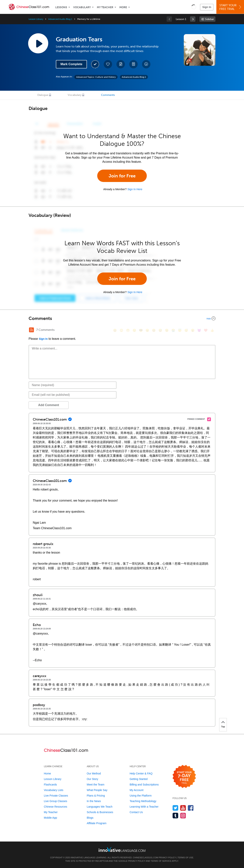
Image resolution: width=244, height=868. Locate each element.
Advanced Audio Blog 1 (60, 19)
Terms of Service (161, 861)
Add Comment (49, 405)
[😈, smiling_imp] (199, 330)
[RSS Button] (31, 330)
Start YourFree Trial (231, 7)
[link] (193, 19)
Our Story (92, 779)
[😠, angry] (147, 330)
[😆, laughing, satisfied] (154, 330)
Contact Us (136, 812)
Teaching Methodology (143, 801)
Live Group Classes (55, 801)
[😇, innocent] (180, 330)
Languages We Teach (100, 807)
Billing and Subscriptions (144, 785)
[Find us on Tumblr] (175, 816)
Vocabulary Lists (54, 790)
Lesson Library (36, 19)
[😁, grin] (128, 330)
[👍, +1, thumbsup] (212, 330)
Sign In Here (135, 189)
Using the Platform (141, 796)
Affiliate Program (97, 823)
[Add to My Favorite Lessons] (108, 64)
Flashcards (50, 785)
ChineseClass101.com (145, 858)
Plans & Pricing (96, 796)
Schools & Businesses (100, 812)
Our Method (94, 773)
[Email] (73, 395)
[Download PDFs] (133, 64)
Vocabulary (82, 7)
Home (47, 773)
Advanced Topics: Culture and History (96, 77)
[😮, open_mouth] (193, 330)
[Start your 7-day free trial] (184, 777)
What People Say (97, 790)
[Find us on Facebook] (191, 808)
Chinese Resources (55, 807)
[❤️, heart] (206, 330)
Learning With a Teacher (144, 807)
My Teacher (105, 7)
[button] (194, 7)
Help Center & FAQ (141, 773)
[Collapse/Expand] (122, 318)
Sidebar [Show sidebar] (209, 19)
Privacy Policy (167, 858)
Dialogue (43, 95)
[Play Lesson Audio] (38, 43)
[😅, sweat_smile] (160, 330)
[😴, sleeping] (186, 330)
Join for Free (122, 176)
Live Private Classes (56, 796)
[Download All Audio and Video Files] (146, 64)
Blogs (90, 818)
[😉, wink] (167, 330)
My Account (136, 790)
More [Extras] (123, 7)
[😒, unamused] (134, 330)
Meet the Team (96, 785)
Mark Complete (71, 64)
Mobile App (50, 818)
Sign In (207, 7)
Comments (108, 95)
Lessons (61, 7)
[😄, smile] (115, 330)
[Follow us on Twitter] (175, 808)
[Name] (73, 385)
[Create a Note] (121, 64)
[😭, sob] (173, 330)
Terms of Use (185, 858)
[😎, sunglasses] (141, 330)
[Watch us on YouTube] (183, 808)
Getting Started (139, 779)
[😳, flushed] (121, 330)
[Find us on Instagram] (183, 816)
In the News (94, 801)
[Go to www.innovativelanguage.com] (122, 849)
